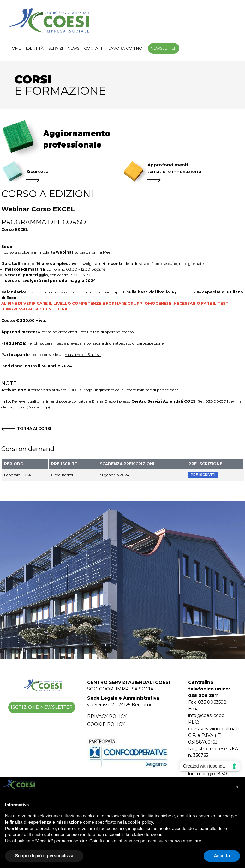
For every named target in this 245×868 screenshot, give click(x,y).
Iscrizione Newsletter (42, 707)
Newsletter (164, 48)
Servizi (56, 48)
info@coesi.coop (206, 715)
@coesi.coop (37, 407)
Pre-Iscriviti (203, 475)
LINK (63, 309)
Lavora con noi (126, 48)
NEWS (73, 48)
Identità (35, 48)
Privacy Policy (107, 716)
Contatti (94, 48)
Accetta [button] (222, 856)
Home (15, 48)
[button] (237, 787)
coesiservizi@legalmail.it (215, 729)
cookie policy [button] (140, 822)
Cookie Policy (106, 724)
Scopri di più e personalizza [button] (44, 856)
